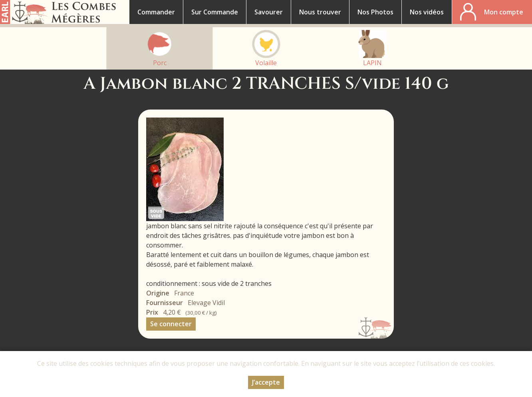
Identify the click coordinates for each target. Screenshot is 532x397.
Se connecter (171, 324)
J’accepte (266, 382)
